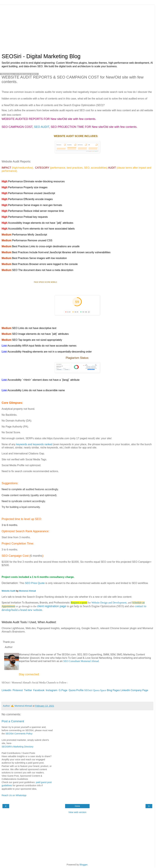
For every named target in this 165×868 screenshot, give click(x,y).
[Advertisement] (77, 27)
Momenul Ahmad (27, 591)
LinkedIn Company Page (134, 690)
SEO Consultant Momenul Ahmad (81, 661)
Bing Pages (113, 690)
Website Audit (9, 591)
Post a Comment (13, 721)
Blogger (84, 865)
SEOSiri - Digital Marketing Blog (41, 56)
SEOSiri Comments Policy (19, 734)
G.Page (63, 690)
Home (77, 806)
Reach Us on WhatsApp (14, 795)
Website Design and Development (109, 603)
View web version (77, 812)
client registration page (52, 606)
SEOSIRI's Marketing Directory (17, 747)
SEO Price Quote (35, 583)
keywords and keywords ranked (34, 444)
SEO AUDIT (42, 127)
